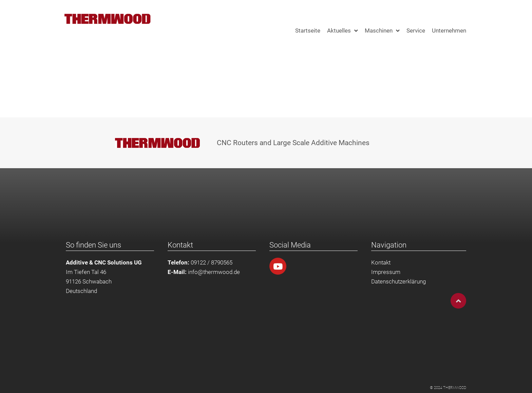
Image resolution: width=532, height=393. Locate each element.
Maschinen (382, 31)
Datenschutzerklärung (398, 281)
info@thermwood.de (214, 272)
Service (416, 31)
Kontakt (381, 262)
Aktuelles (343, 31)
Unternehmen (449, 31)
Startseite (308, 31)
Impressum (386, 272)
